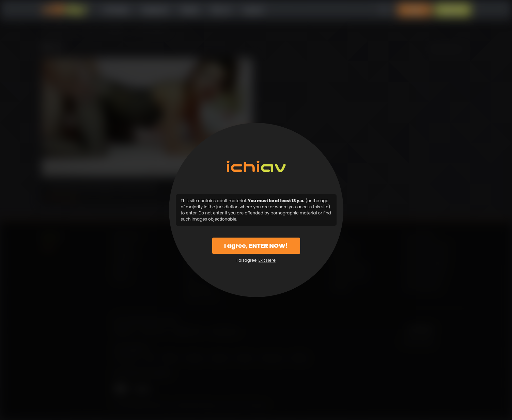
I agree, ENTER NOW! (256, 246)
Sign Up (453, 10)
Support (253, 10)
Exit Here (267, 260)
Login (414, 10)
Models (190, 10)
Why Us (221, 10)
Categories (155, 10)
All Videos (117, 10)
